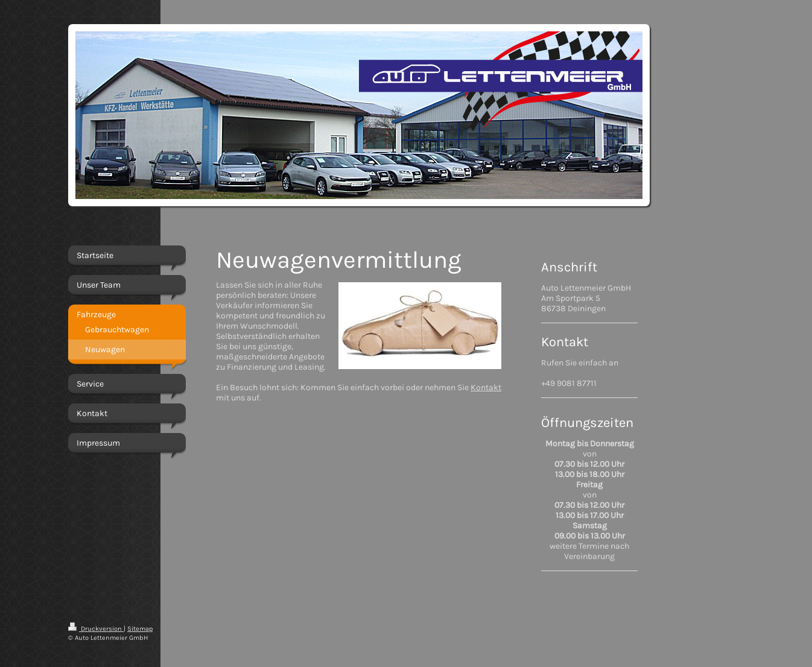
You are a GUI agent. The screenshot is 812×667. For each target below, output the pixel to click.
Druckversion (96, 629)
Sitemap (140, 629)
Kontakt (486, 387)
